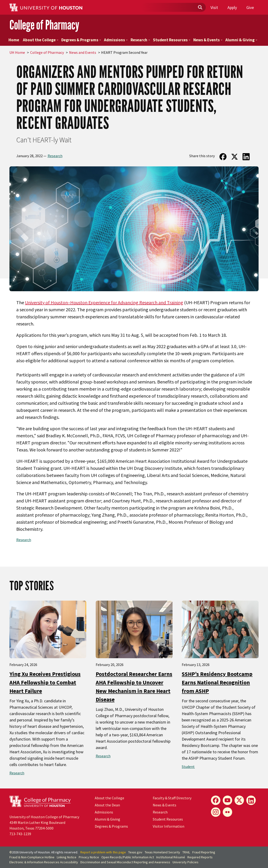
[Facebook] (216, 800)
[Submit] (200, 8)
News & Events (208, 40)
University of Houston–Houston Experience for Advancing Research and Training (104, 302)
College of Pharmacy (44, 25)
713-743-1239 (20, 834)
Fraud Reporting (204, 852)
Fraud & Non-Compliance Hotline (32, 857)
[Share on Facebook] (223, 157)
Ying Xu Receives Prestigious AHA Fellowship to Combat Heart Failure (45, 682)
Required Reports (200, 857)
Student (188, 767)
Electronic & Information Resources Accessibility (44, 862)
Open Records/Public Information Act (128, 857)
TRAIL (186, 852)
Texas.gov (135, 852)
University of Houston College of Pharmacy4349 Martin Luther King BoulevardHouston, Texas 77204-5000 (44, 822)
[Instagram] (216, 812)
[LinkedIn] (251, 800)
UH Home (17, 52)
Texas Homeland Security (162, 852)
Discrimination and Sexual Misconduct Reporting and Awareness (125, 862)
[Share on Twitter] (234, 157)
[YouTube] (227, 800)
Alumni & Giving (241, 40)
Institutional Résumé (171, 857)
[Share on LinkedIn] (246, 157)
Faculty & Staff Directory (172, 798)
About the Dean (107, 805)
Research (140, 40)
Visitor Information (169, 826)
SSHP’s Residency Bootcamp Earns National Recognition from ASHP (217, 682)
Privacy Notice (89, 857)
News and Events (83, 52)
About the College (41, 40)
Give (250, 7)
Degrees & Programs (81, 40)
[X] (239, 800)
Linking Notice (67, 857)
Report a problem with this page (103, 852)
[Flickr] (227, 812)
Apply (232, 7)
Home (14, 40)
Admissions (116, 40)
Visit (214, 7)
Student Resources (172, 40)
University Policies (186, 862)
